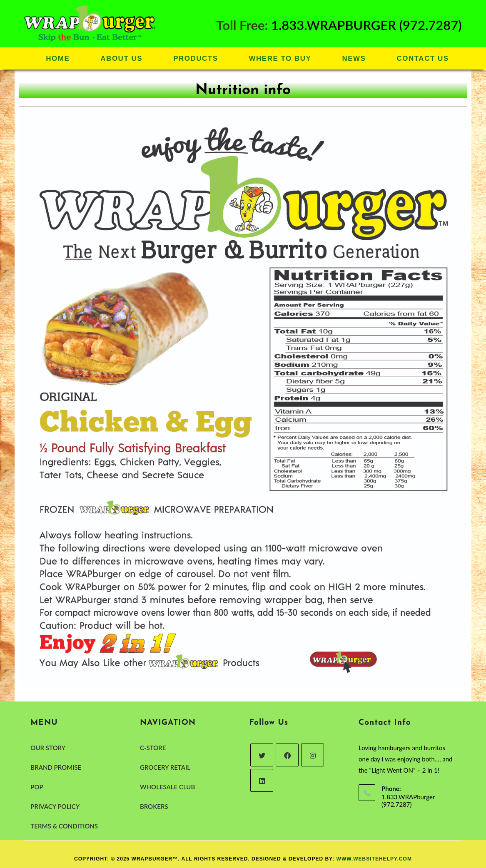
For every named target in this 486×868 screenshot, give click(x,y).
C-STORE (153, 748)
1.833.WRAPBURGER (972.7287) (366, 25)
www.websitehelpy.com (374, 859)
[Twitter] (262, 755)
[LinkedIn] (262, 780)
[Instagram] (313, 755)
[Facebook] (287, 755)
